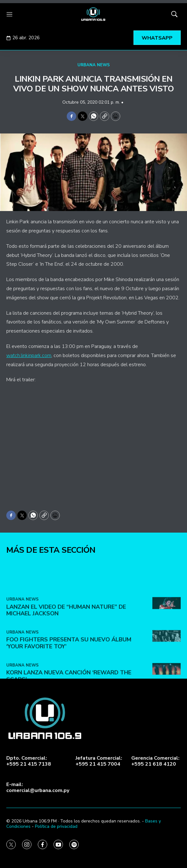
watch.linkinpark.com (29, 355)
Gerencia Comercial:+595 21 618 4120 (155, 761)
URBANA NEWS (94, 65)
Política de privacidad (56, 826)
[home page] (93, 14)
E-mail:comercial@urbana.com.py (38, 788)
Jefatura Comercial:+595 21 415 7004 (99, 761)
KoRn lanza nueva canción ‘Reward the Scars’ (69, 711)
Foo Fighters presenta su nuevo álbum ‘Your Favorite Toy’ (69, 678)
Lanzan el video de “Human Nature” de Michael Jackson (66, 645)
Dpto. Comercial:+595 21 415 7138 (29, 761)
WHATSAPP (157, 38)
